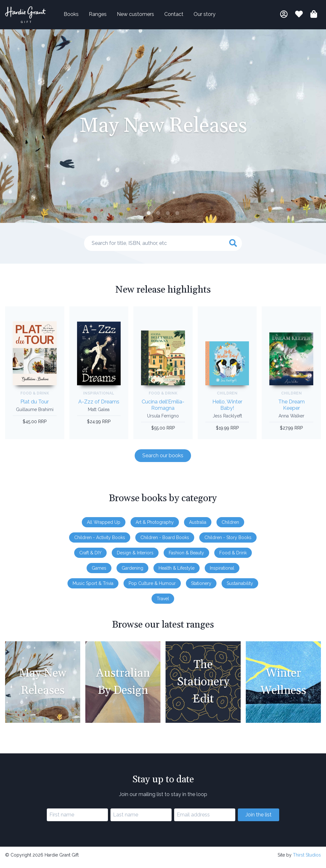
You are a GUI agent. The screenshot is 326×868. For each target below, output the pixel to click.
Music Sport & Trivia (93, 587)
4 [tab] (177, 218)
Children (230, 526)
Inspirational (222, 572)
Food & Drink (233, 557)
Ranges (108, 16)
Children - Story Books (228, 542)
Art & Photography (155, 526)
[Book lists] (299, 17)
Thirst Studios (307, 859)
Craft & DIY (90, 557)
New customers (146, 16)
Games (99, 572)
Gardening (132, 572)
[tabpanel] (163, 131)
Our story (215, 16)
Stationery (201, 587)
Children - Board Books (165, 542)
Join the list (259, 819)
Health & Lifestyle (177, 572)
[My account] (284, 17)
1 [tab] (149, 218)
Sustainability (240, 587)
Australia (198, 526)
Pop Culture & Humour (152, 587)
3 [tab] (168, 218)
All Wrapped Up (104, 526)
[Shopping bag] (314, 17)
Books (81, 16)
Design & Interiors (135, 557)
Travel (163, 603)
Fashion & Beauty (186, 557)
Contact (184, 16)
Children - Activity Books (100, 542)
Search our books (163, 460)
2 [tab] (158, 218)
